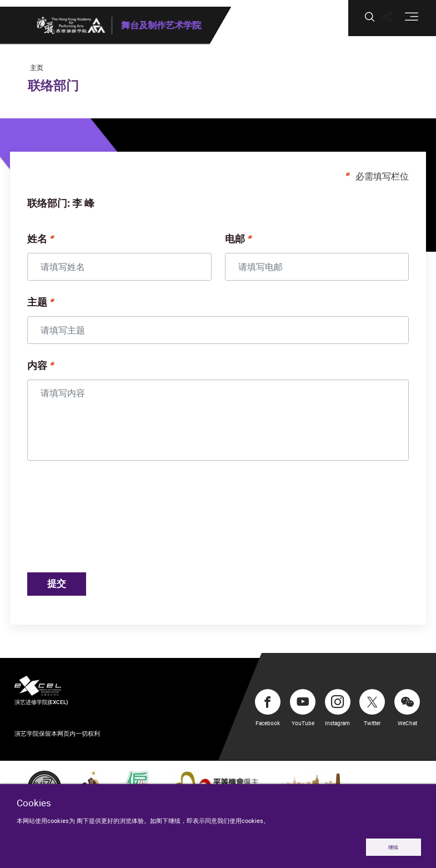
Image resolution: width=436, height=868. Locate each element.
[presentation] (125, 523)
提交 (71, 590)
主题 (49, 308)
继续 (393, 847)
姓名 (49, 245)
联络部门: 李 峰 (72, 209)
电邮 (235, 245)
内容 (49, 371)
